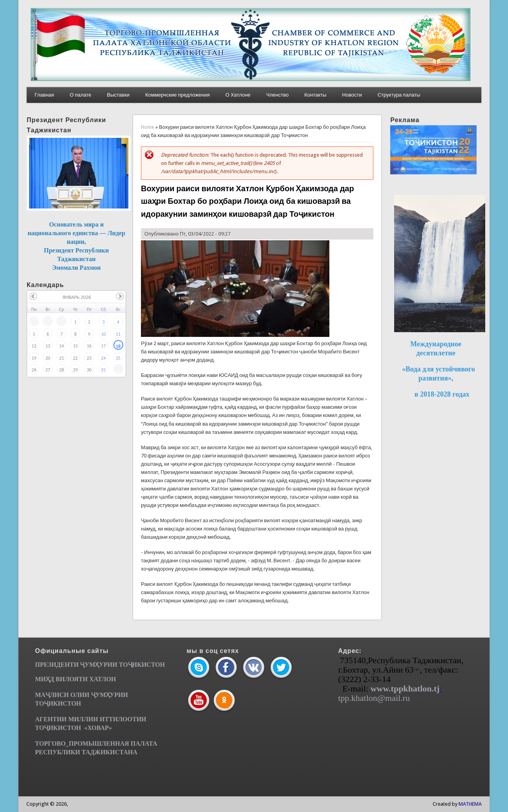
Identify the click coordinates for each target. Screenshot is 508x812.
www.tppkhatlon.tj (405, 689)
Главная (44, 95)
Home (148, 127)
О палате (81, 95)
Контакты (315, 95)
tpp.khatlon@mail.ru (374, 698)
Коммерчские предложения (177, 95)
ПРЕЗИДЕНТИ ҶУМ (65, 665)
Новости (352, 95)
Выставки (118, 95)
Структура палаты (399, 95)
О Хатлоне (238, 95)
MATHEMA (470, 804)
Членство (277, 95)
